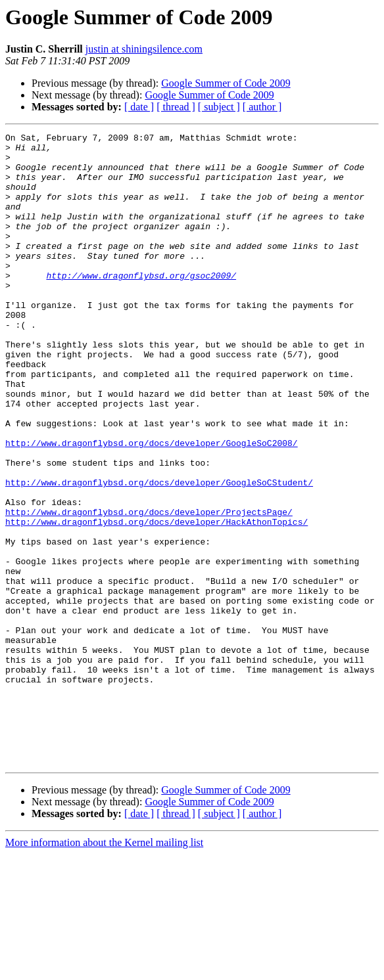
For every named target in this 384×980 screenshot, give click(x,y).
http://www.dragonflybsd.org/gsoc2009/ (141, 305)
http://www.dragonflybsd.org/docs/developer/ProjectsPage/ (149, 589)
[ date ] (139, 107)
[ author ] (262, 107)
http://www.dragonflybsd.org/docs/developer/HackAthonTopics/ (156, 600)
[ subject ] (219, 107)
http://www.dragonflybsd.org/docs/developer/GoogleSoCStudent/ (159, 553)
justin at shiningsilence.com (144, 49)
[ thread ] (176, 107)
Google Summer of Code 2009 (226, 83)
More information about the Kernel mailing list (104, 969)
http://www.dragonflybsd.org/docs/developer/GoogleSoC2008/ (152, 506)
